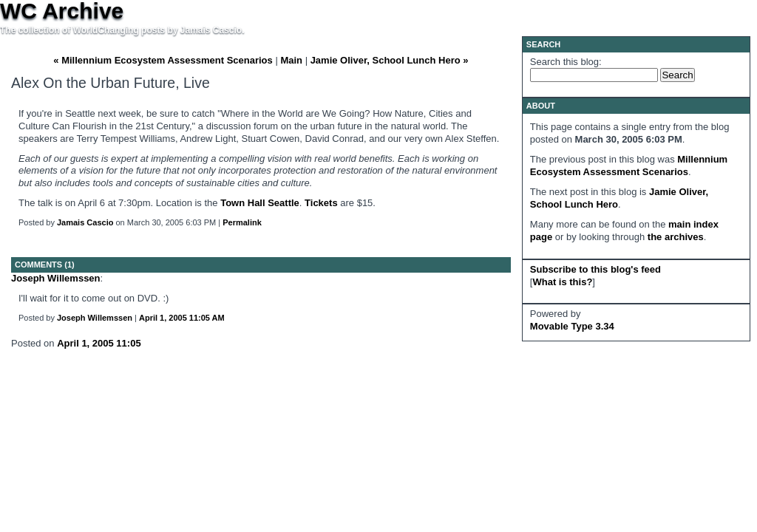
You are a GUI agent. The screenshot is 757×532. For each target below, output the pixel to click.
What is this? (562, 282)
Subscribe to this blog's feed (595, 269)
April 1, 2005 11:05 (99, 343)
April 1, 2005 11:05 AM (182, 318)
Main (291, 60)
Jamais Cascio (85, 222)
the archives (676, 237)
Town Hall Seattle (260, 203)
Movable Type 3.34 (572, 326)
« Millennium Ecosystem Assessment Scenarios (163, 60)
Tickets (321, 203)
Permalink (242, 222)
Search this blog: (566, 62)
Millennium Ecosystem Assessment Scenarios (629, 166)
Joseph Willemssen (56, 278)
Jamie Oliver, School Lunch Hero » (390, 60)
